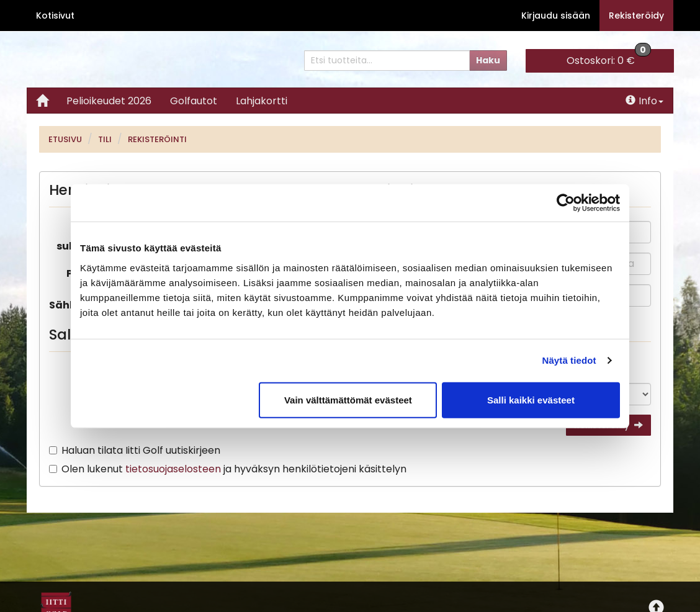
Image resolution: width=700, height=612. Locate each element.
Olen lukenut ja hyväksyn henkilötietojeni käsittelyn (234, 469)
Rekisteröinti (157, 139)
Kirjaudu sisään (556, 16)
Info (644, 101)
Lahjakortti (262, 101)
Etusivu (65, 139)
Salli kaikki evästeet (531, 399)
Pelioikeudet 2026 (109, 101)
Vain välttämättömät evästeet (348, 399)
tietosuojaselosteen (173, 469)
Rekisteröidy (636, 16)
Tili (105, 139)
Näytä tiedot (569, 360)
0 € (609, 58)
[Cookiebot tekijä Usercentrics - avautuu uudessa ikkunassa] (566, 203)
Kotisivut (55, 16)
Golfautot (194, 101)
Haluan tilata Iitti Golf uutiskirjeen (141, 450)
